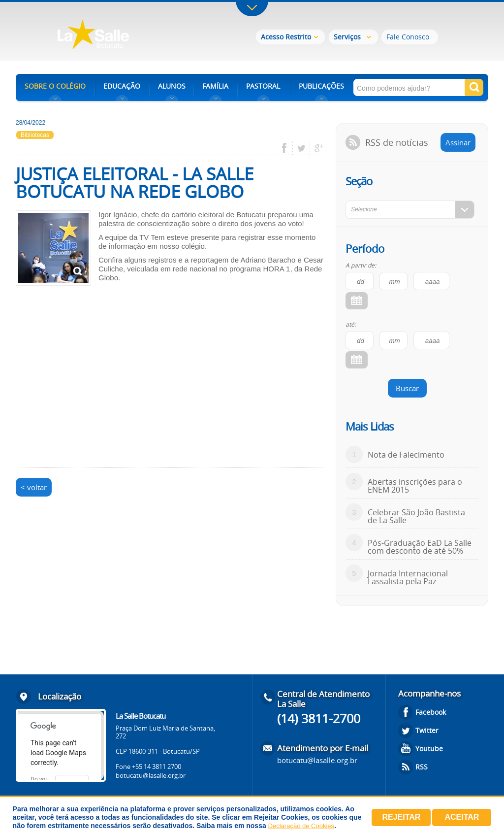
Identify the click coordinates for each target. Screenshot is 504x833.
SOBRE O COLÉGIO (55, 86)
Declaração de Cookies (301, 826)
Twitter (427, 730)
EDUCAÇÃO (122, 86)
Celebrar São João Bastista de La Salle (416, 516)
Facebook (431, 712)
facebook (288, 148)
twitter (301, 148)
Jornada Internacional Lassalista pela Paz (408, 577)
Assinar (458, 142)
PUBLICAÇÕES (321, 86)
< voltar (34, 487)
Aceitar (462, 817)
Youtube (429, 749)
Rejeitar (401, 817)
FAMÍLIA (215, 86)
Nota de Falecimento (406, 455)
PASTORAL (263, 86)
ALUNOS (172, 86)
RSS (422, 767)
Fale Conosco (408, 37)
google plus (316, 148)
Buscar (407, 388)
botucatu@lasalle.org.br (151, 775)
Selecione (364, 209)
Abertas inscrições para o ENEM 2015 (415, 486)
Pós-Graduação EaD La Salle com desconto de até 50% (420, 547)
